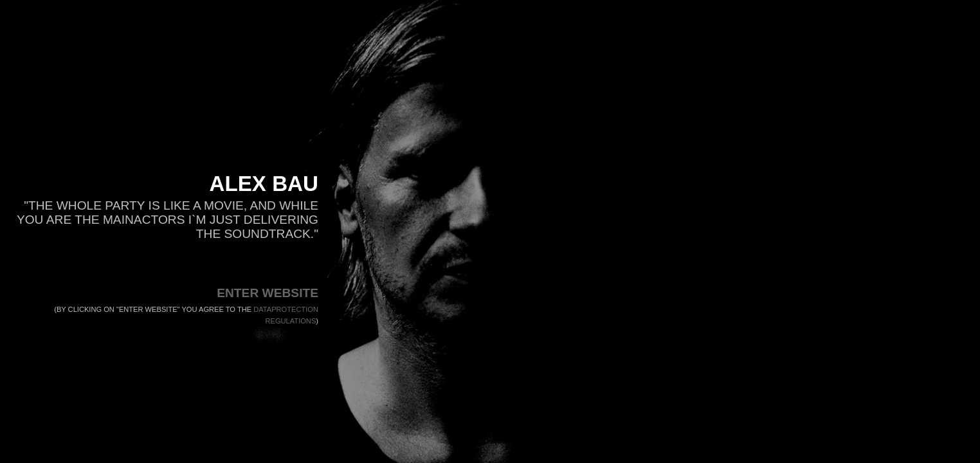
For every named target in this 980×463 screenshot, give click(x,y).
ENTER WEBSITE (268, 293)
